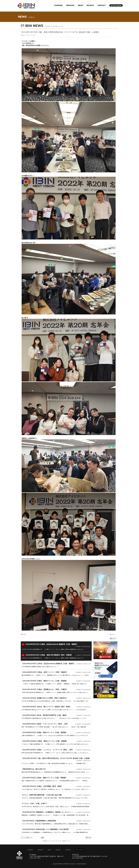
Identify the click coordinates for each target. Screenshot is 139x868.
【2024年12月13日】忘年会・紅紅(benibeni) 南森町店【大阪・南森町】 (48, 664)
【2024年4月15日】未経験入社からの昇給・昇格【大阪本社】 (44, 698)
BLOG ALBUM (80, 850)
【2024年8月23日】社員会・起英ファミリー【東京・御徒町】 (45, 672)
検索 (42, 838)
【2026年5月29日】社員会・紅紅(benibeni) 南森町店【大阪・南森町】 (51, 644)
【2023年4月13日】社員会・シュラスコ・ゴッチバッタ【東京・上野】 (48, 750)
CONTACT (102, 5)
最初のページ (46, 841)
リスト (112, 639)
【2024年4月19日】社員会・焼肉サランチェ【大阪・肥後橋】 (45, 681)
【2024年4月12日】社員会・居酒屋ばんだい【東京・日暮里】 (45, 689)
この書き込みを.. (112, 634)
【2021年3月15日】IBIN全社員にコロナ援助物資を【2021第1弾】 (46, 829)
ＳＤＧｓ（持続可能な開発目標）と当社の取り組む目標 (42, 795)
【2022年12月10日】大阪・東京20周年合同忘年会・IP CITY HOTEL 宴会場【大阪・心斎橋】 (60, 32)
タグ (88, 838)
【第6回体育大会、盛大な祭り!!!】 (34, 769)
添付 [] (23, 634)
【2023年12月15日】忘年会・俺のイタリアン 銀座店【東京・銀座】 (46, 707)
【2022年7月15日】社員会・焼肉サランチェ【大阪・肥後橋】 (44, 778)
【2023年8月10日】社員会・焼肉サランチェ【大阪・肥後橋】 (44, 732)
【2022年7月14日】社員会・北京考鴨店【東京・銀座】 (42, 786)
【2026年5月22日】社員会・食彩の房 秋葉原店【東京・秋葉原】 (49, 655)
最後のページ (66, 841)
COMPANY (58, 5)
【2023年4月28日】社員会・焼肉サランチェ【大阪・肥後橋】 (45, 741)
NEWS (81, 5)
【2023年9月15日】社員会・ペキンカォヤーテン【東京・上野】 (45, 724)
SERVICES (70, 5)
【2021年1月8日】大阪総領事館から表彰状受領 (39, 821)
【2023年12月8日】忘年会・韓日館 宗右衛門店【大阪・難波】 (45, 715)
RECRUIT (90, 5)
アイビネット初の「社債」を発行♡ (34, 804)
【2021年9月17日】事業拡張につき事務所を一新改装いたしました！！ (47, 812)
